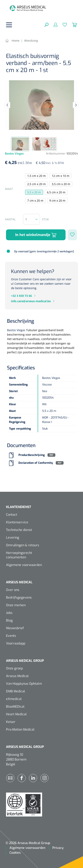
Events (11, 636)
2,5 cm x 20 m (36, 184)
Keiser (11, 722)
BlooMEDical (15, 707)
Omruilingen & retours (23, 545)
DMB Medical (16, 691)
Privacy (58, 848)
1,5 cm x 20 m (36, 176)
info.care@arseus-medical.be (31, 301)
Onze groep (14, 668)
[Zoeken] (47, 25)
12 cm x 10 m (61, 176)
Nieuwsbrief (15, 628)
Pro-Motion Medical (20, 729)
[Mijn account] (53, 25)
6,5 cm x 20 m (56, 192)
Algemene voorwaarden (24, 565)
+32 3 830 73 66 (21, 296)
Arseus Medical (17, 676)
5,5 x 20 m (34, 192)
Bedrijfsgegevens (19, 597)
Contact (12, 515)
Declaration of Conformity (36, 463)
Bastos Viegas (16, 330)
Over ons (13, 590)
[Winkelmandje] (72, 25)
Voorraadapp (16, 643)
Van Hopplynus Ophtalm (24, 684)
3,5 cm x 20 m (61, 184)
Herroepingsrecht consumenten (19, 555)
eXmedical (14, 699)
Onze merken (16, 605)
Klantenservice (17, 522)
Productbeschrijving (32, 455)
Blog (9, 620)
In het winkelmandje (36, 235)
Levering (13, 538)
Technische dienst (19, 530)
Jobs (9, 613)
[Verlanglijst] (62, 25)
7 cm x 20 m (35, 201)
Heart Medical (16, 714)
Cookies (15, 853)
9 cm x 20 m (57, 201)
